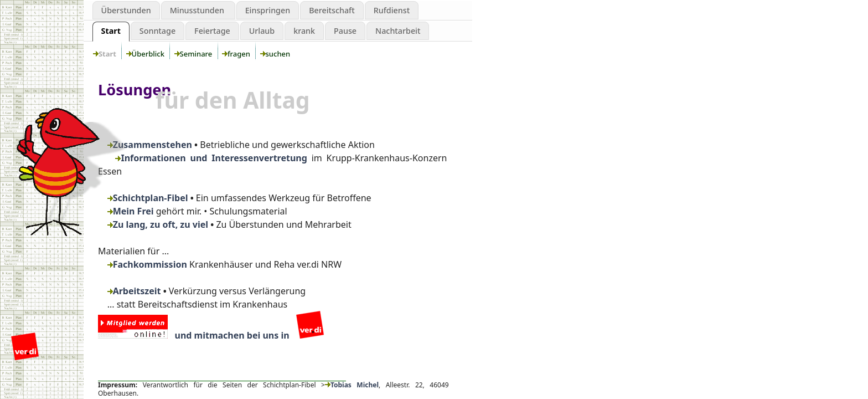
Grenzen (48, 69)
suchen (277, 54)
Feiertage (212, 31)
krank (304, 31)
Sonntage (157, 31)
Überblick (147, 54)
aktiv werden (48, 91)
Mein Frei (131, 211)
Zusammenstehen (150, 145)
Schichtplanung (48, 46)
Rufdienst (392, 10)
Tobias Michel (352, 385)
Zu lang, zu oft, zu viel (158, 224)
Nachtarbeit (398, 31)
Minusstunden (198, 10)
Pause (345, 31)
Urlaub (262, 31)
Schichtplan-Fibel (148, 198)
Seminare (195, 54)
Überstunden (126, 10)
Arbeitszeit (134, 291)
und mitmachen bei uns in (211, 335)
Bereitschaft (332, 10)
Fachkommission (147, 264)
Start (111, 31)
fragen (238, 54)
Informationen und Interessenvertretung (211, 158)
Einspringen (268, 10)
